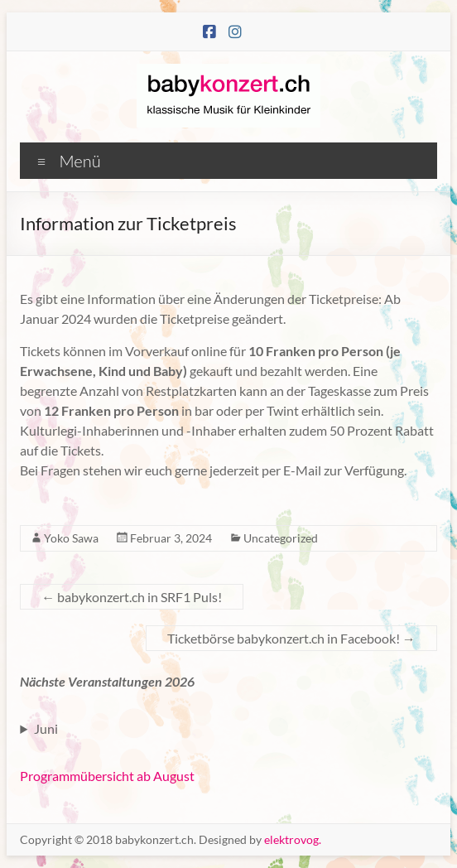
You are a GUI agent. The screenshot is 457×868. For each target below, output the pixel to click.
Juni (46, 728)
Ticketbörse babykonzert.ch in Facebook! (291, 638)
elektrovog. (293, 839)
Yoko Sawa (71, 538)
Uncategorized (281, 538)
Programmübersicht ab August (107, 776)
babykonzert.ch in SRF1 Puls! (132, 597)
